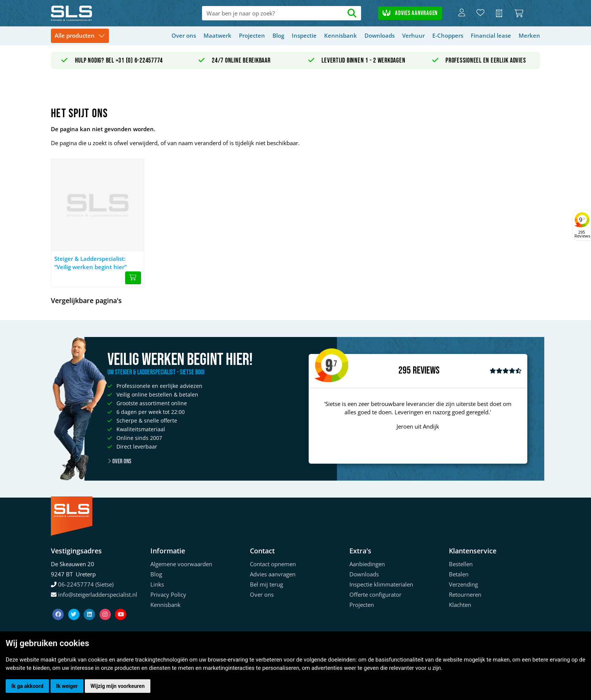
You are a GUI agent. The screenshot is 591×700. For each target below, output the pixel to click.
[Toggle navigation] (80, 36)
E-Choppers (448, 35)
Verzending (463, 584)
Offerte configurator (375, 594)
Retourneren (465, 594)
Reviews (426, 371)
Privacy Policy (168, 594)
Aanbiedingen (367, 564)
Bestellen (461, 564)
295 (405, 371)
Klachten (460, 605)
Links (157, 584)
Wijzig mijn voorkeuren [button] (118, 686)
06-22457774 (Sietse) (86, 584)
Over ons (184, 35)
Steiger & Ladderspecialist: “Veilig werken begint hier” (90, 263)
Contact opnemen (273, 564)
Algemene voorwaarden (181, 564)
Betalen (459, 574)
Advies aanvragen (410, 13)
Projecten (252, 35)
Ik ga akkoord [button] (27, 686)
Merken (529, 35)
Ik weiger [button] (67, 686)
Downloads (380, 35)
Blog (278, 35)
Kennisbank (341, 35)
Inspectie (304, 35)
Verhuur (413, 35)
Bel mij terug (266, 584)
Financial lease (491, 35)
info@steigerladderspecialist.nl (98, 594)
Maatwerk (217, 35)
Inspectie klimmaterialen (381, 584)
